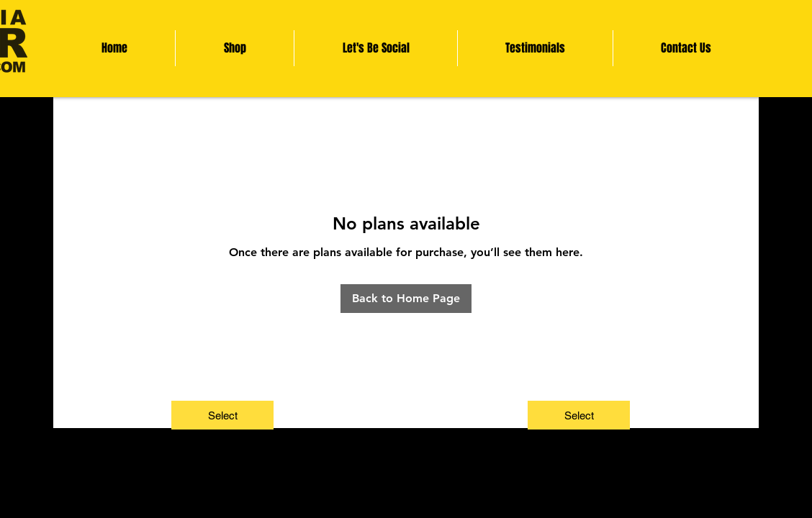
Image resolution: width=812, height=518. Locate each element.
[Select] (222, 415)
